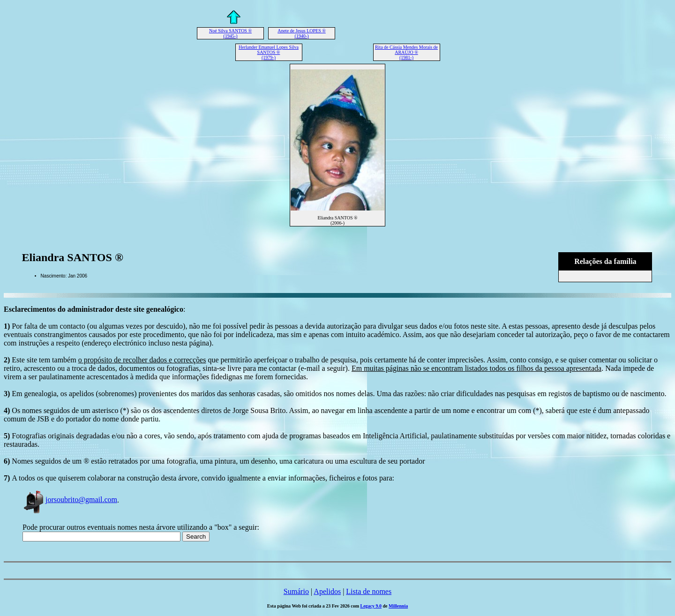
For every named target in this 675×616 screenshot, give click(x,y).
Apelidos (327, 591)
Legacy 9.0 (371, 606)
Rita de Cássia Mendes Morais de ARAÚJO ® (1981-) (406, 52)
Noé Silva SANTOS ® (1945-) (230, 33)
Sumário (296, 591)
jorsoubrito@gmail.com (70, 500)
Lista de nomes (369, 591)
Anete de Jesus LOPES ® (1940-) (302, 33)
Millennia (398, 606)
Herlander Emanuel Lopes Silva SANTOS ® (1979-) (269, 52)
